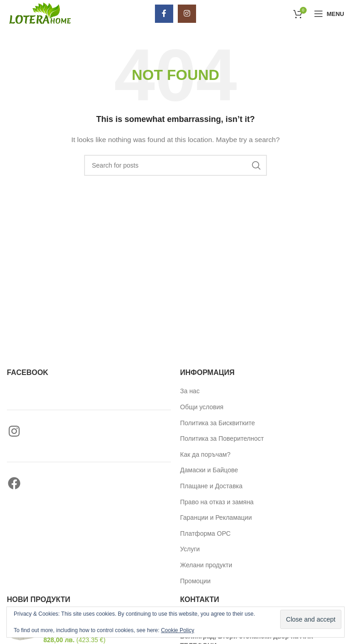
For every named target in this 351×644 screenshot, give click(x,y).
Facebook (28, 372)
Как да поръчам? (205, 454)
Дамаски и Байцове (209, 470)
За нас (190, 391)
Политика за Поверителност (222, 438)
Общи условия (202, 407)
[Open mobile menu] (329, 14)
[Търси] (175, 165)
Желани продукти (206, 565)
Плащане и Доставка (211, 486)
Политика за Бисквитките (218, 423)
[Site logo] (39, 13)
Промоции (195, 581)
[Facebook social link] (164, 14)
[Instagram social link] (187, 14)
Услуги (190, 549)
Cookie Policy (178, 630)
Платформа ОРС (205, 533)
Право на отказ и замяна (217, 502)
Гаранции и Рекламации (216, 517)
